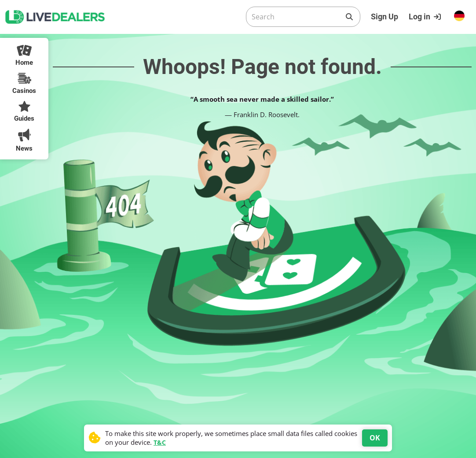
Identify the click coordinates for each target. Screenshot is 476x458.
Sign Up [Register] (384, 17)
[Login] (426, 17)
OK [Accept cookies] (375, 438)
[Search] (296, 17)
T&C (160, 442)
